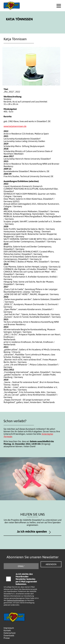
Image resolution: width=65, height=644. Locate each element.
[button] (59, 6)
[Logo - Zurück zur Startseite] (12, 6)
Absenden (51, 564)
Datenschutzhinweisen (16, 600)
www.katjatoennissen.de (15, 126)
